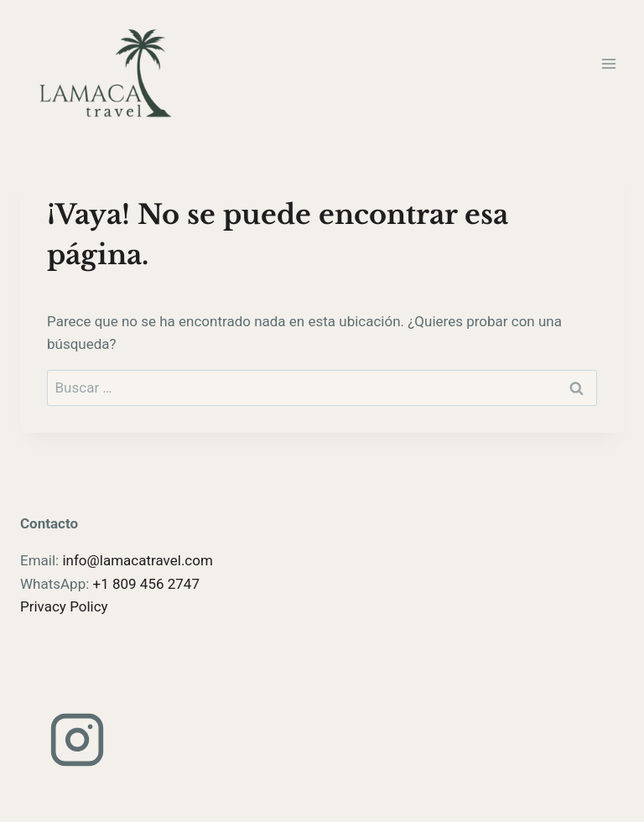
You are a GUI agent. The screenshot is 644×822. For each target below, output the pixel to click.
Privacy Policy (64, 606)
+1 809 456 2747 (146, 584)
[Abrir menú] (608, 63)
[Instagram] (77, 740)
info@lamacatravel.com (137, 560)
